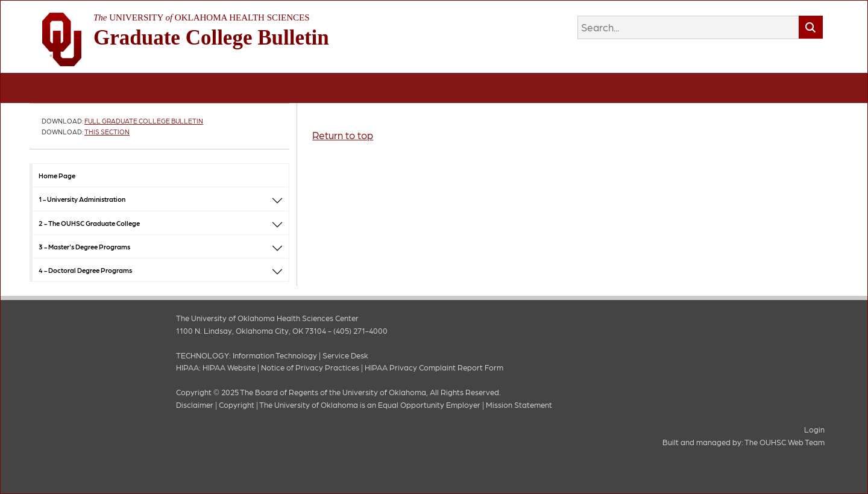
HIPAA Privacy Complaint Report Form (434, 367)
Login (814, 429)
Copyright (237, 405)
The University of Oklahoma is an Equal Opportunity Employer (370, 405)
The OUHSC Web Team (785, 442)
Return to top (343, 135)
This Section (107, 132)
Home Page (57, 175)
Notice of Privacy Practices (310, 367)
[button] (277, 199)
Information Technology (275, 355)
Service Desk (345, 355)
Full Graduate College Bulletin (144, 121)
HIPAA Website (229, 367)
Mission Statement (519, 405)
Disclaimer (195, 405)
